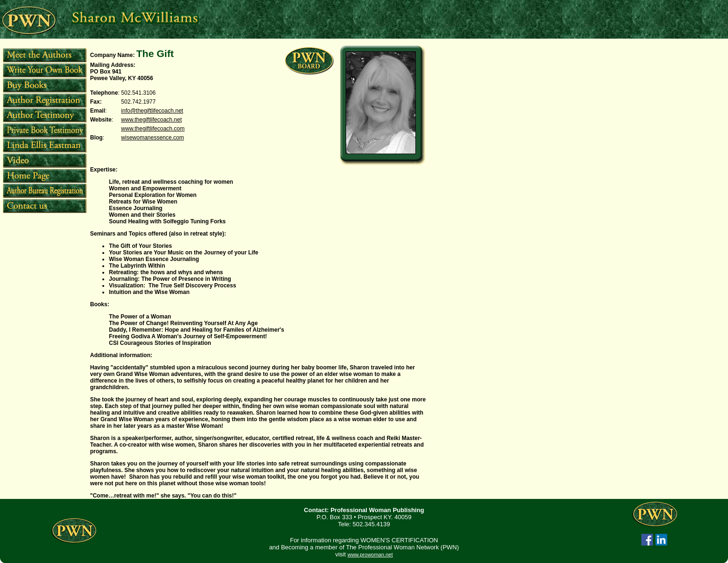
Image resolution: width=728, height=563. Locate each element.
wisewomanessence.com (153, 138)
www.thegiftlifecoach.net (152, 120)
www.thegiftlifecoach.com (153, 129)
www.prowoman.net (370, 555)
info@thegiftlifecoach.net (152, 111)
